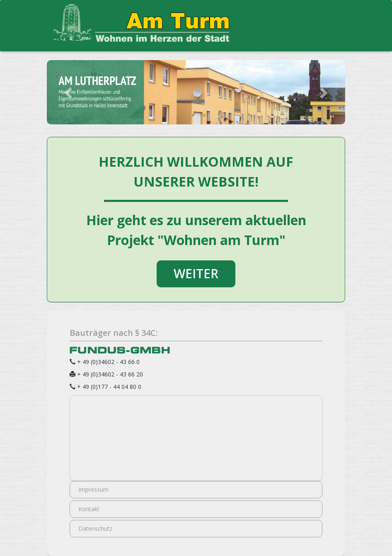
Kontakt (89, 509)
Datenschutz (95, 528)
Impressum (93, 489)
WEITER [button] (196, 273)
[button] (69, 92)
